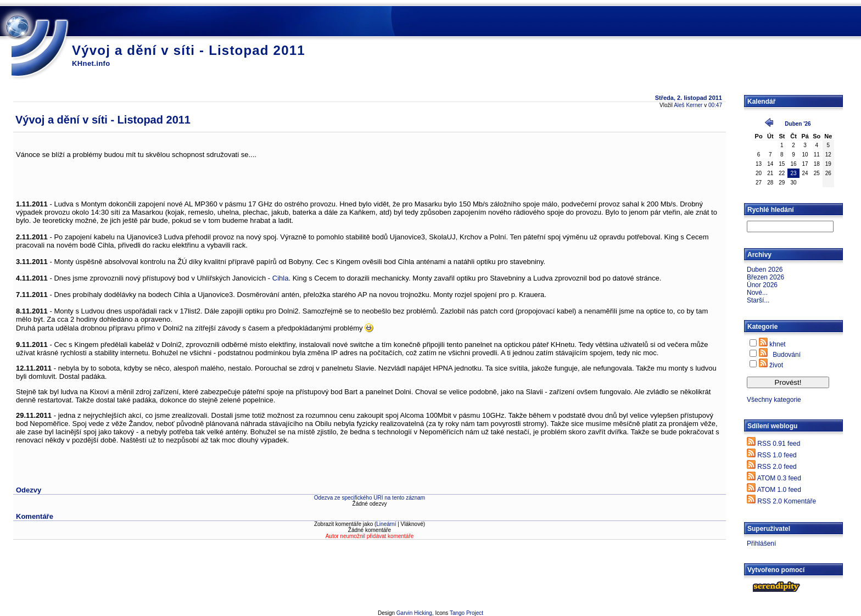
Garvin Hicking (414, 613)
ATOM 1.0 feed (779, 490)
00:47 (715, 105)
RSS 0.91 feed (779, 444)
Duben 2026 (765, 270)
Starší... (758, 300)
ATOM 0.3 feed (779, 478)
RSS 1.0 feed (777, 455)
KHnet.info (91, 63)
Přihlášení (761, 544)
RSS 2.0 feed (777, 467)
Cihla (281, 278)
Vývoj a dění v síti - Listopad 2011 (189, 50)
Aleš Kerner (688, 105)
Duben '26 (798, 124)
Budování (787, 355)
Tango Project (466, 613)
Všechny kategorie (774, 400)
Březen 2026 (765, 277)
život (776, 365)
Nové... (757, 293)
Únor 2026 (762, 285)
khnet (777, 344)
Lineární (386, 524)
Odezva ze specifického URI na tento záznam (370, 498)
